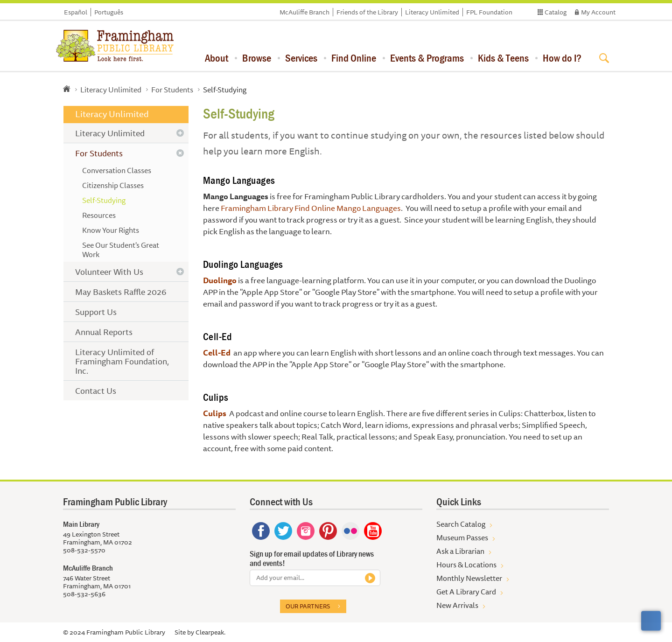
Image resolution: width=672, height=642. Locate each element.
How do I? (562, 58)
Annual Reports (104, 332)
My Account (598, 12)
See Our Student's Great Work (121, 250)
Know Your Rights (111, 230)
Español (76, 12)
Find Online (354, 58)
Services (301, 58)
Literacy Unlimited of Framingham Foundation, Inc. (122, 361)
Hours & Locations (466, 565)
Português (109, 12)
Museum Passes (462, 537)
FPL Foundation (489, 12)
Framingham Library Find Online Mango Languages (311, 208)
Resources (99, 215)
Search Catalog (461, 524)
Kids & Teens (503, 58)
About (217, 58)
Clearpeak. (210, 632)
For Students (172, 90)
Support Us (96, 312)
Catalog (556, 12)
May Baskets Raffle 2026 (121, 292)
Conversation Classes (117, 170)
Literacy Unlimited (432, 12)
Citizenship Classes (113, 185)
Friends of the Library (367, 12)
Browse (257, 58)
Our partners (308, 606)
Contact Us (96, 391)
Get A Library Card (466, 592)
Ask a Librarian (460, 551)
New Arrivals (457, 605)
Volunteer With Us (109, 272)
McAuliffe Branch (304, 12)
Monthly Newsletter (469, 578)
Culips (215, 413)
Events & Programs (427, 58)
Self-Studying (104, 200)
